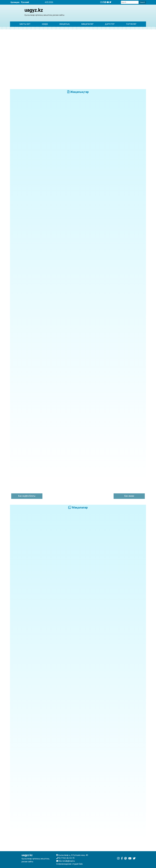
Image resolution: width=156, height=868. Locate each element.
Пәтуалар (131, 24)
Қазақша (15, 2)
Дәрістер (110, 24)
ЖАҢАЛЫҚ (65, 24)
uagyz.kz (34, 10)
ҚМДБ (45, 24)
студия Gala (77, 864)
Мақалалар (87, 24)
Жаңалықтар (78, 92)
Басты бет (25, 24)
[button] (14, 58)
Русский (25, 2)
